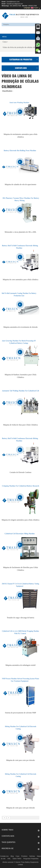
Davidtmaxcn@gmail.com (15, 4)
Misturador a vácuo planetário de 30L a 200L (21, 232)
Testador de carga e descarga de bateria (21, 618)
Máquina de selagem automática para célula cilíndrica (20, 520)
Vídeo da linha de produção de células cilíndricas (22, 47)
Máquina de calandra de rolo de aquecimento (21, 184)
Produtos (24, 856)
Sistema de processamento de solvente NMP (21, 713)
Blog (12, 856)
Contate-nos (4, 856)
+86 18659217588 (15, 6)
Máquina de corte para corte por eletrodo (20, 760)
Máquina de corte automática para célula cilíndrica (20, 280)
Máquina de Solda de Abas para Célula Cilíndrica (20, 425)
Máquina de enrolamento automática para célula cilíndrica (21, 136)
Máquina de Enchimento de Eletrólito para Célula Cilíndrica (20, 569)
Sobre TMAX (17, 859)
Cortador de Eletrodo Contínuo (20, 472)
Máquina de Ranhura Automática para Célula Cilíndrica (20, 376)
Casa (5, 42)
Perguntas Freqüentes (31, 859)
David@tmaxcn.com (13, 2)
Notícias (32, 856)
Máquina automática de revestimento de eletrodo (20, 327)
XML (9, 859)
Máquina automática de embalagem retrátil (20, 665)
